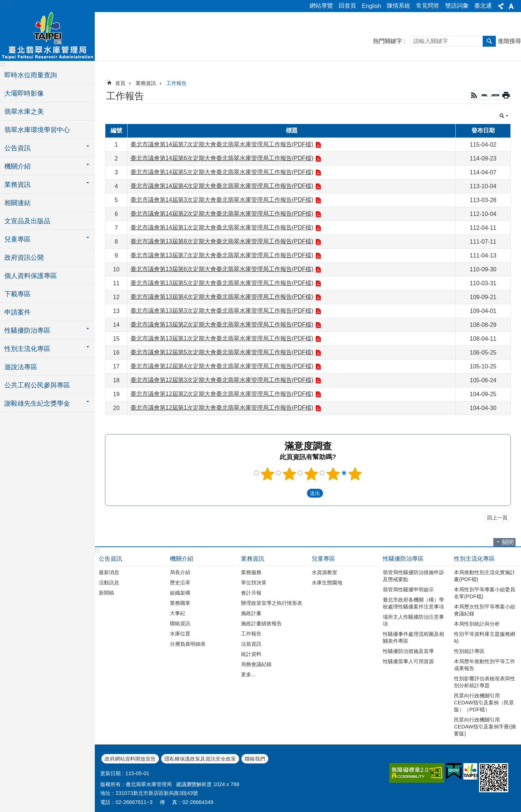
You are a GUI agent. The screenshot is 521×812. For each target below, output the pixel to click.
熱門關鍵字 (388, 41)
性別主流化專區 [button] (27, 349)
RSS (474, 95)
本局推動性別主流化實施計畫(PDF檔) (485, 576)
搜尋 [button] (489, 41)
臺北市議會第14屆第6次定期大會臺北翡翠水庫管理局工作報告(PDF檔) (222, 158)
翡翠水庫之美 (24, 112)
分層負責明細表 (188, 644)
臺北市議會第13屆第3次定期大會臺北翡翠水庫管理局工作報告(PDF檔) (222, 311)
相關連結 (18, 203)
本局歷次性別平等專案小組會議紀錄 (485, 610)
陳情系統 (398, 6)
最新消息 (109, 572)
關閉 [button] (504, 116)
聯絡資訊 (180, 623)
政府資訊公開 (24, 258)
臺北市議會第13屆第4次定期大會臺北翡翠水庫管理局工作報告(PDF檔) (222, 297)
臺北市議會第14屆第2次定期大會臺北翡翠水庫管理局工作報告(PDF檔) (222, 214)
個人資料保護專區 (31, 276)
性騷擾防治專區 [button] (27, 330)
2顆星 (289, 474)
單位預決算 (254, 583)
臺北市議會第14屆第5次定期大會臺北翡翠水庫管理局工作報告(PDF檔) (222, 172)
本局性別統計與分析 (477, 624)
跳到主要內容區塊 (4, 4)
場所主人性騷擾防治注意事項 (413, 620)
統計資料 (251, 654)
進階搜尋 (509, 41)
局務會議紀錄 (256, 664)
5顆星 (355, 474)
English (372, 6)
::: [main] (107, 81)
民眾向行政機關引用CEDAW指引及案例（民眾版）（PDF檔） (484, 703)
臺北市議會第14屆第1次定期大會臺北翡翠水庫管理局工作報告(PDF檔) (222, 227)
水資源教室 (324, 572)
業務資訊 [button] (18, 185)
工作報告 (176, 83)
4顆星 (333, 474)
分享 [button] (501, 6)
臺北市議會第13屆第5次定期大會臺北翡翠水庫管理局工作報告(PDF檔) (222, 283)
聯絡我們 (255, 759)
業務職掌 (180, 603)
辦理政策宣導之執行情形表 (272, 603)
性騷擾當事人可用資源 (408, 661)
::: (8, 4)
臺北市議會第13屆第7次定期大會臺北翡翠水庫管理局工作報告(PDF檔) (222, 255)
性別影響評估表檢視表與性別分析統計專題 (485, 682)
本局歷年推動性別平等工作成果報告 (485, 665)
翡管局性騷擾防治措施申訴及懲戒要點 (413, 576)
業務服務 (251, 572)
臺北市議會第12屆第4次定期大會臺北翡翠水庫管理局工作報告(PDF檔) (222, 366)
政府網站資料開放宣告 (130, 759)
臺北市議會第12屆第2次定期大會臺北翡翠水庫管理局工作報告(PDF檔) (222, 394)
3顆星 (311, 474)
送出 (300, 493)
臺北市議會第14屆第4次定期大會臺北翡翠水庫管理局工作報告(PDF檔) (222, 186)
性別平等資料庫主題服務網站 (485, 637)
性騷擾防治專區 (403, 559)
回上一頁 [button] (497, 518)
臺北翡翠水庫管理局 (47, 35)
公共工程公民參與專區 (37, 385)
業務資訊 (146, 83)
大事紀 (178, 613)
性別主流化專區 (474, 559)
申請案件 (18, 312)
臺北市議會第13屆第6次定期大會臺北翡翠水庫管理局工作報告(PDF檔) (222, 269)
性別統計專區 (469, 651)
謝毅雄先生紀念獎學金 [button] (37, 403)
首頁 (120, 83)
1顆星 (267, 474)
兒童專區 (323, 559)
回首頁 (347, 6)
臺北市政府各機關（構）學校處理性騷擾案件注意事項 (413, 603)
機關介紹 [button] (18, 166)
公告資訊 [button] (18, 148)
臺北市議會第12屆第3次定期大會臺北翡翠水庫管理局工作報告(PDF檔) (222, 380)
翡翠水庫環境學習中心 (37, 130)
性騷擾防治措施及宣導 (408, 651)
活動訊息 (109, 583)
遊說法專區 (21, 367)
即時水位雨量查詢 (31, 75)
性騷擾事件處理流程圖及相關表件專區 (413, 637)
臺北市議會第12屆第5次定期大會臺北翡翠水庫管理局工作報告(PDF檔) (222, 352)
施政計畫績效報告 (261, 623)
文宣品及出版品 (27, 221)
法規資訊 (251, 644)
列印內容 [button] (506, 95)
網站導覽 (321, 6)
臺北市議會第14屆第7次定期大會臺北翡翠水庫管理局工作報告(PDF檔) (222, 144)
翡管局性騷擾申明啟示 (408, 589)
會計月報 (251, 593)
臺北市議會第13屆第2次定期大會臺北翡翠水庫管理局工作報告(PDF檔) (222, 324)
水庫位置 (180, 634)
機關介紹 (182, 559)
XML (485, 95)
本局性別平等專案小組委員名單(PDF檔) (485, 593)
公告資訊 (110, 559)
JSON (495, 95)
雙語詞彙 (457, 6)
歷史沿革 (180, 583)
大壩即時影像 (24, 93)
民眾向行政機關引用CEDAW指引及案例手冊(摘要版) (485, 727)
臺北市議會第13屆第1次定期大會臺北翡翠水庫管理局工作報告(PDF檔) (222, 338)
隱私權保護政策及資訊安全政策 (200, 759)
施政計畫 (251, 613)
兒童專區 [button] (18, 239)
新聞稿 (106, 593)
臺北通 (483, 6)
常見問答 (428, 6)
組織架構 (180, 593)
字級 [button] (511, 6)
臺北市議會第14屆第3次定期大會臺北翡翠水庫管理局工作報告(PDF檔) (222, 200)
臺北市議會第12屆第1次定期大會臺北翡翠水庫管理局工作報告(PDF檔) (222, 408)
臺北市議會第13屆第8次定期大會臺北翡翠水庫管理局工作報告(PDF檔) (222, 241)
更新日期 (110, 773)
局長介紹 (180, 572)
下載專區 (18, 294)
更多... (248, 674)
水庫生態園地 (327, 583)
